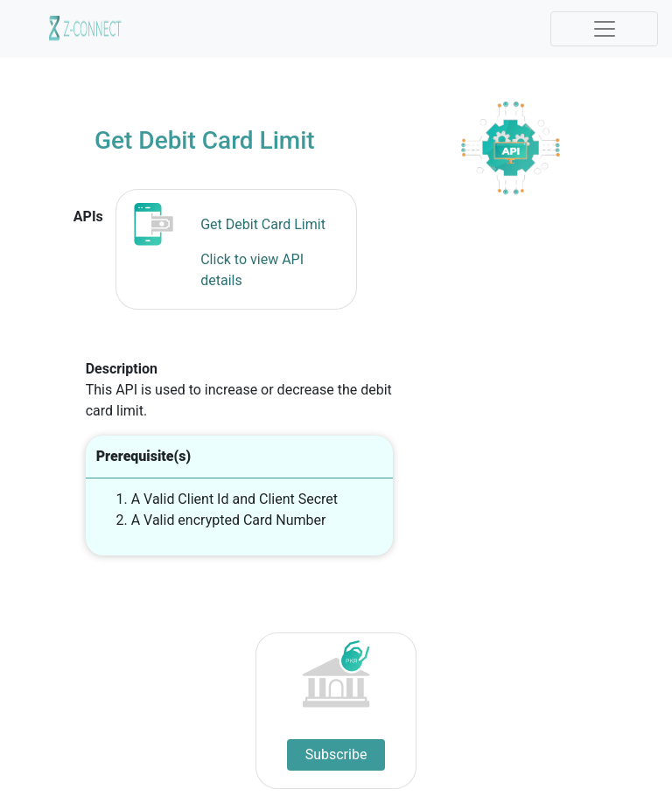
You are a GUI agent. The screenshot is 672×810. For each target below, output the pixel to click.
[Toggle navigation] (604, 29)
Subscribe (336, 754)
